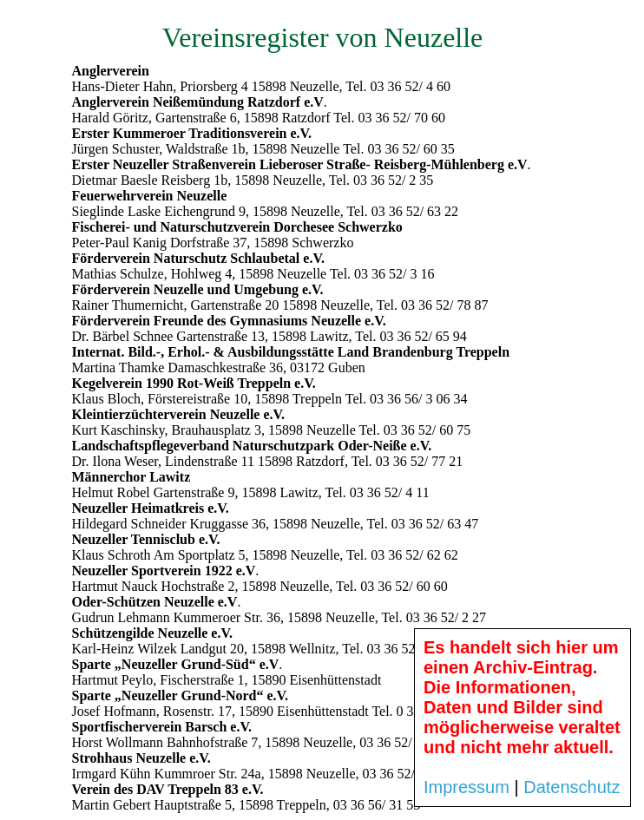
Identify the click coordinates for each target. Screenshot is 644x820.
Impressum (467, 787)
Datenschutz (572, 787)
